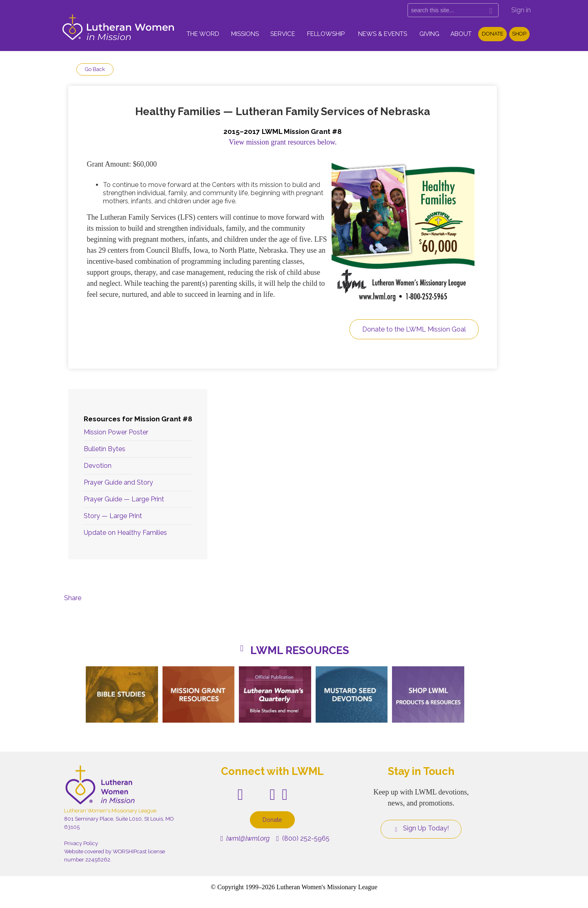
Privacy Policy (81, 843)
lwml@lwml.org (245, 838)
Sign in (521, 10)
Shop (519, 34)
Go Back (95, 69)
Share (73, 598)
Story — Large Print (113, 516)
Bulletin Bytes (105, 449)
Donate (493, 34)
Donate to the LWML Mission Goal (414, 329)
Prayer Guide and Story (118, 482)
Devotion (98, 466)
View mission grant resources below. (283, 142)
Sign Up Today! (421, 828)
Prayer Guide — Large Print (124, 499)
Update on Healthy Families (125, 533)
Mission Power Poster (116, 432)
